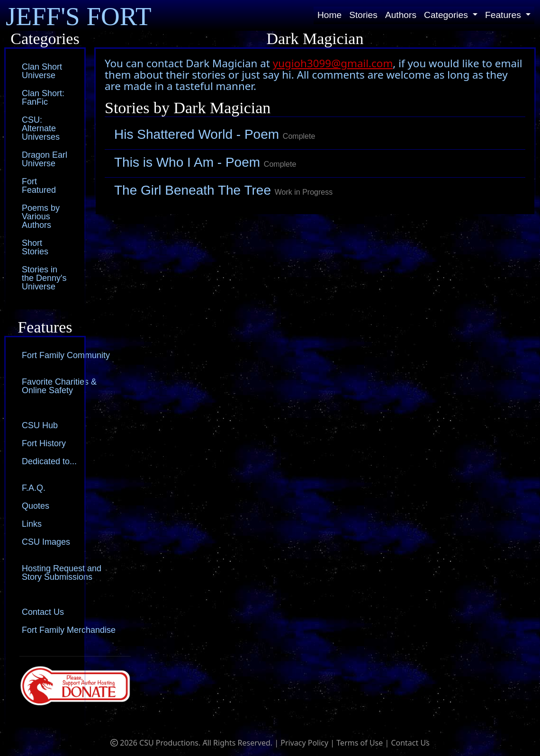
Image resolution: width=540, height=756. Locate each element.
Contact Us (43, 612)
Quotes (36, 506)
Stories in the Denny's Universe (44, 278)
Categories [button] (447, 15)
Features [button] (504, 15)
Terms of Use (360, 743)
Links (32, 524)
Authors (401, 15)
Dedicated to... (49, 461)
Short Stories (35, 247)
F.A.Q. (34, 488)
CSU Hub (40, 425)
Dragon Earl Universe (45, 159)
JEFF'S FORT (79, 16)
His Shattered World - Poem (215, 134)
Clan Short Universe (42, 71)
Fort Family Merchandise (69, 630)
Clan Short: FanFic (43, 98)
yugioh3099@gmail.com (333, 63)
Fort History (44, 443)
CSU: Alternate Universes (41, 128)
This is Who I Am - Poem (205, 162)
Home (329, 15)
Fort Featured (39, 186)
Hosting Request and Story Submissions (62, 573)
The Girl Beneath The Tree (223, 190)
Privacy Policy (304, 743)
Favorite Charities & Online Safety (59, 386)
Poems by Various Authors (41, 216)
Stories (363, 15)
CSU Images (46, 542)
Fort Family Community (66, 355)
